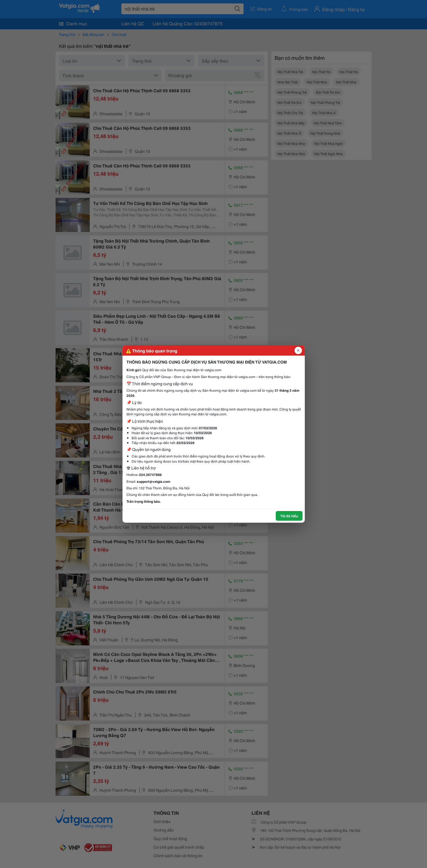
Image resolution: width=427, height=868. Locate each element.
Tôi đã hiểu (289, 516)
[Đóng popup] (298, 350)
